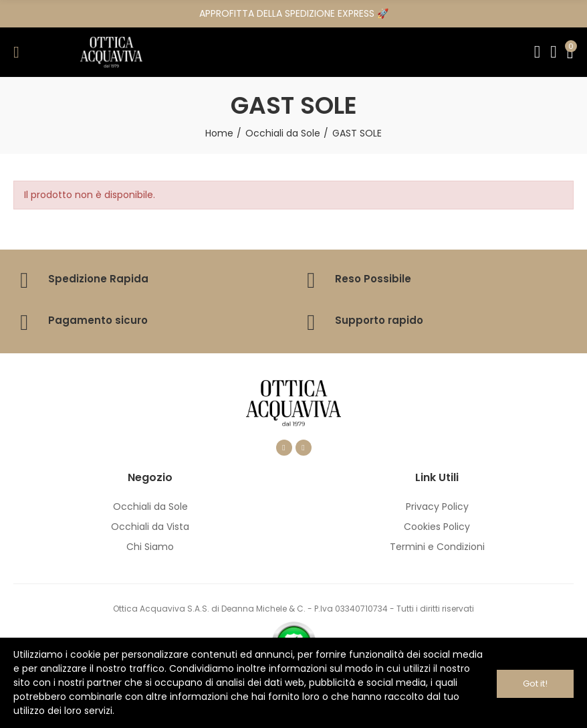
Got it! (535, 683)
